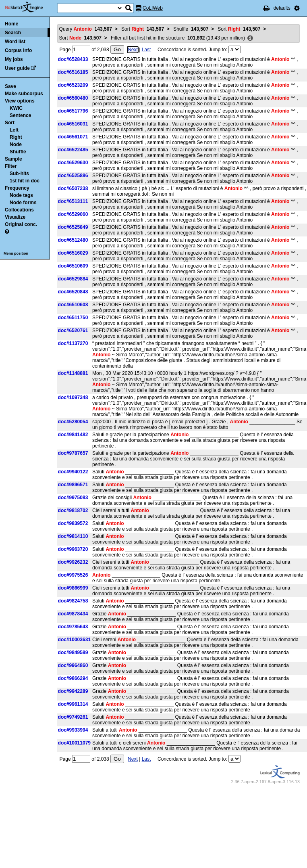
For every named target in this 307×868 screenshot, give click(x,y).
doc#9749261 (73, 717)
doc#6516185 (73, 72)
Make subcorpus (24, 94)
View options (20, 101)
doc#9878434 (73, 614)
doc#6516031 (73, 124)
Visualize (15, 217)
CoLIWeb (153, 8)
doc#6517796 (73, 111)
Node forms (23, 203)
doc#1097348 (73, 397)
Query (86, 29)
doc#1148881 (73, 373)
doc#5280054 (73, 422)
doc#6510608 (73, 305)
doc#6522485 (73, 150)
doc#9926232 (73, 562)
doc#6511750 (73, 318)
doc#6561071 (73, 137)
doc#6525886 (73, 176)
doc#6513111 (73, 201)
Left (14, 130)
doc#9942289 (73, 691)
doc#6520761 (73, 330)
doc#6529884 (73, 279)
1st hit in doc (25, 181)
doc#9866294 (73, 678)
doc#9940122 (73, 472)
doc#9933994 (73, 730)
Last (146, 50)
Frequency (17, 188)
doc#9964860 (73, 665)
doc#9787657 (73, 453)
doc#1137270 (73, 343)
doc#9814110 (73, 536)
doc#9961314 (73, 704)
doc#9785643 (73, 627)
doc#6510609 (73, 266)
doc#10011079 (74, 743)
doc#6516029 (73, 253)
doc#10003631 (74, 640)
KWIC (16, 108)
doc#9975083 (73, 498)
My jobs (14, 59)
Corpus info (18, 50)
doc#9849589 (73, 653)
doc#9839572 (73, 523)
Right (16, 137)
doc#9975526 (73, 575)
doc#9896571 (73, 485)
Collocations (19, 210)
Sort (10, 123)
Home (11, 24)
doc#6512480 (73, 240)
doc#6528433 (73, 59)
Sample (13, 159)
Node (16, 144)
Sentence (20, 115)
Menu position (16, 253)
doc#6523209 (73, 85)
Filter (11, 166)
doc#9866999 (73, 588)
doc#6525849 (73, 227)
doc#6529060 (73, 214)
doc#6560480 (73, 98)
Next (133, 50)
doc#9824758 (73, 601)
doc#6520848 (73, 292)
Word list (15, 42)
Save (10, 86)
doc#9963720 (73, 549)
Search (13, 33)
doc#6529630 (73, 163)
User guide (17, 68)
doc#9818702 (73, 510)
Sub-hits (19, 174)
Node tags (21, 195)
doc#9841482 (73, 435)
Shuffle (18, 152)
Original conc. (21, 224)
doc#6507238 (73, 188)
